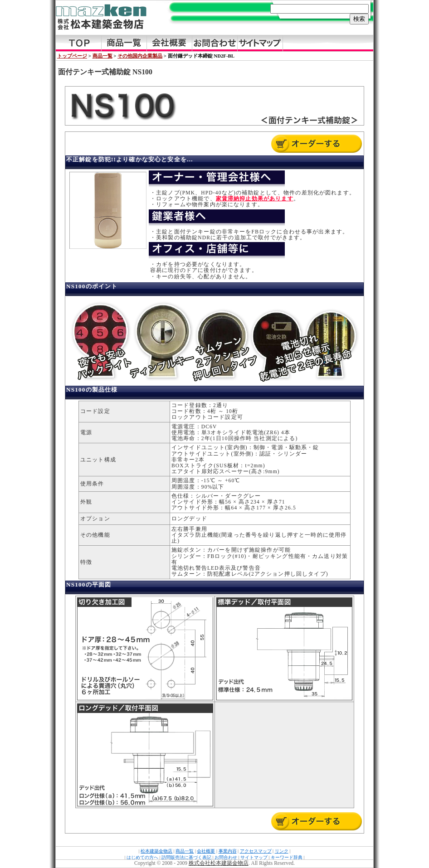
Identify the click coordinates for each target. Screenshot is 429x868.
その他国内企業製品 (140, 56)
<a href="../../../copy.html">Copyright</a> (214, 864)
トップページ (72, 56)
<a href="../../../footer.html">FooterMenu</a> (214, 853)
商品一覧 (102, 56)
